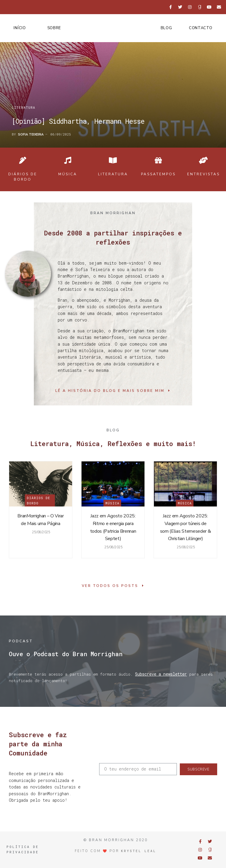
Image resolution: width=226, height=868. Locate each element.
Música (68, 174)
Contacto (201, 28)
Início (20, 28)
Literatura (24, 107)
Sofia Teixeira (31, 135)
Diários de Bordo (39, 500)
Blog (166, 28)
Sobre (54, 28)
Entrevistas (203, 174)
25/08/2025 (41, 532)
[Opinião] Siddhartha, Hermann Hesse (78, 121)
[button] (113, 391)
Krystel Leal (139, 851)
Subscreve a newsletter (161, 674)
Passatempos (158, 174)
